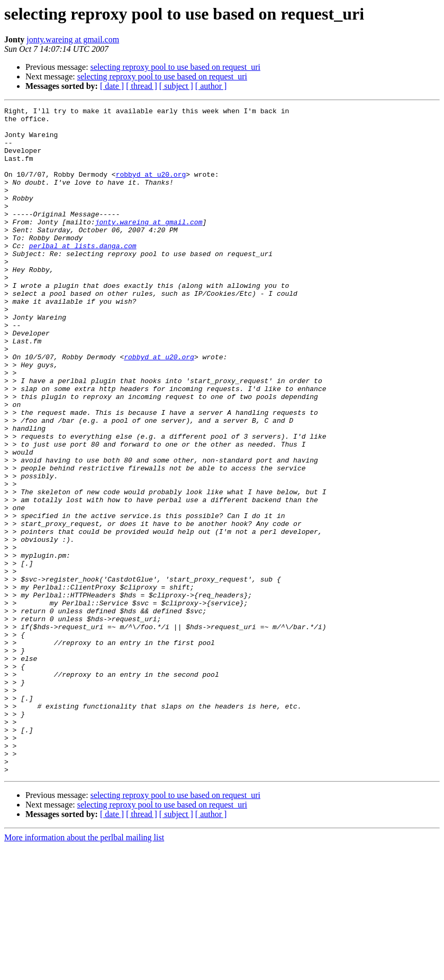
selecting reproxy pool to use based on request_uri (175, 67)
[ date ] (112, 86)
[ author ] (211, 86)
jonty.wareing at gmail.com (73, 39)
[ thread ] (142, 86)
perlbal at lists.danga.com (83, 274)
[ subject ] (176, 86)
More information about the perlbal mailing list (84, 971)
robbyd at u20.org (151, 188)
